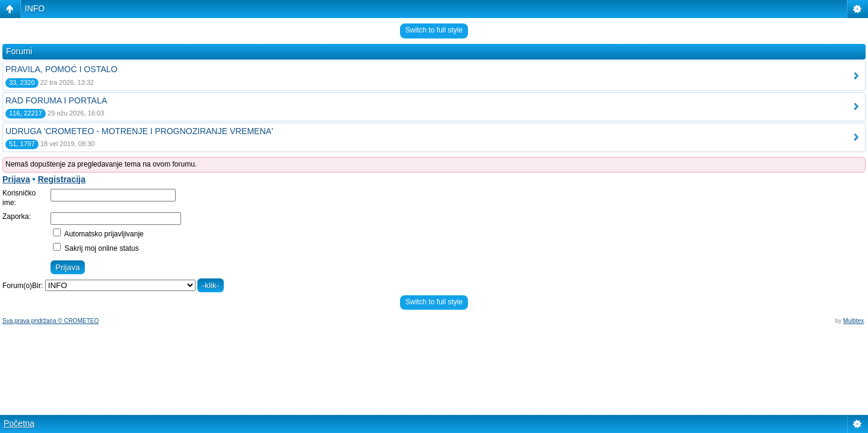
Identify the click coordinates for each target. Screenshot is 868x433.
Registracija (62, 179)
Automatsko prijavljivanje (98, 234)
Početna (19, 423)
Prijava (16, 179)
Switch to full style (434, 30)
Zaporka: (17, 216)
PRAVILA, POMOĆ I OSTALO (61, 69)
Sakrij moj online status (96, 248)
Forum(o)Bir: (23, 286)
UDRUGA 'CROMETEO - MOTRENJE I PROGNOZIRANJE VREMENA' (139, 131)
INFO (35, 8)
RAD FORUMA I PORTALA (56, 100)
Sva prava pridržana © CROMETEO (51, 321)
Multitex (854, 321)
